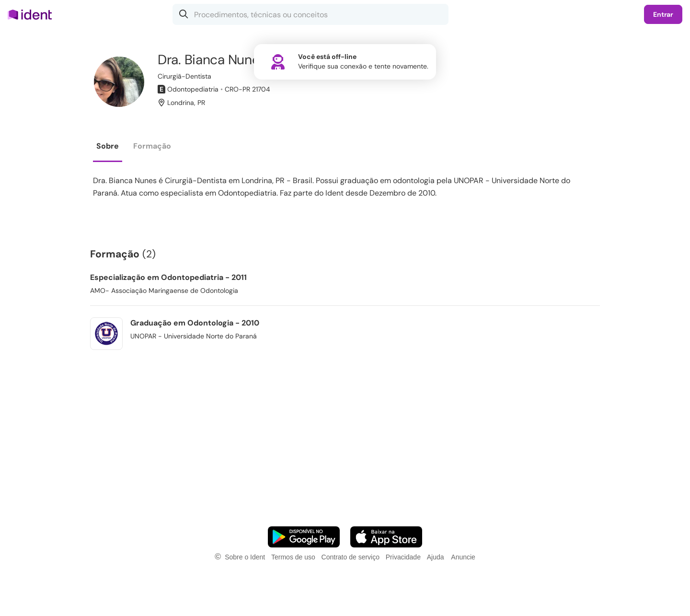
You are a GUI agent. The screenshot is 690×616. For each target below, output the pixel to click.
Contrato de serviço (351, 557)
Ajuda (436, 557)
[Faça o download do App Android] (304, 537)
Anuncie (463, 557)
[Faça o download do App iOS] (386, 537)
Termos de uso (293, 557)
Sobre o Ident (245, 557)
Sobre (108, 146)
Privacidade (403, 557)
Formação (152, 146)
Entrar (663, 14)
